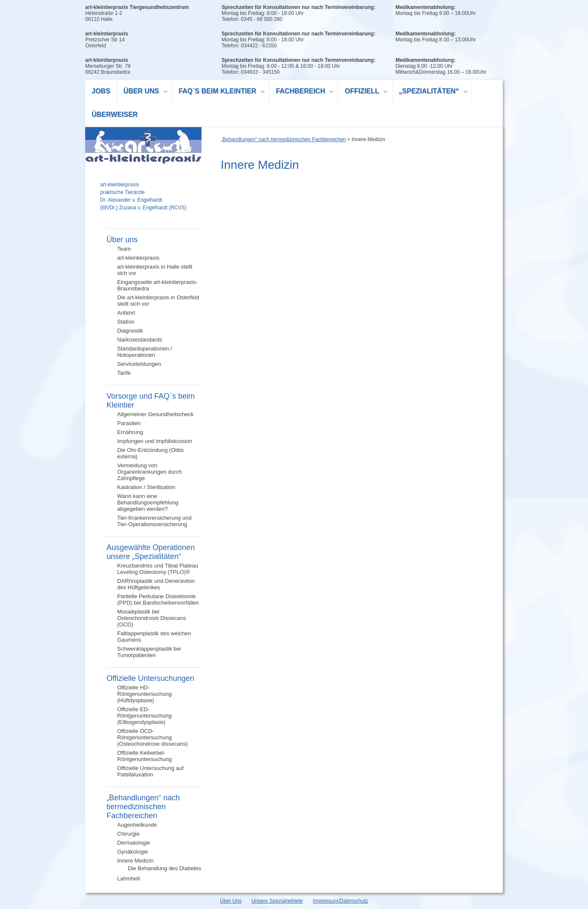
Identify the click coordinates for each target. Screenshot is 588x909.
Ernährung (130, 432)
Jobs (101, 91)
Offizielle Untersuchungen (150, 678)
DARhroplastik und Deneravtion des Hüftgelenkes (156, 584)
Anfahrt (126, 313)
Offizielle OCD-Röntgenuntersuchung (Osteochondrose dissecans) (152, 737)
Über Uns (231, 901)
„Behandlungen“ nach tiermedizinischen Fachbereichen (143, 807)
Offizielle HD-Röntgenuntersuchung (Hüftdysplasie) (144, 694)
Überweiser (115, 114)
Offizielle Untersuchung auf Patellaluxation (150, 771)
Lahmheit (128, 879)
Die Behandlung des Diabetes (164, 868)
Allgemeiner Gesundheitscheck (155, 414)
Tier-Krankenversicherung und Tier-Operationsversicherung (154, 521)
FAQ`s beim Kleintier (219, 92)
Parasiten (129, 423)
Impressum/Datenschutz (340, 901)
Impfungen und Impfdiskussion (155, 441)
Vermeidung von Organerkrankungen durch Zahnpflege (150, 472)
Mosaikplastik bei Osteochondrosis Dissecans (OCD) (151, 618)
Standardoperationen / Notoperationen (145, 352)
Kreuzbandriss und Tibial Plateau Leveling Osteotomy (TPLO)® (158, 569)
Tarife (124, 373)
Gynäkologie (133, 852)
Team (124, 249)
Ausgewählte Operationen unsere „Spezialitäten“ (151, 552)
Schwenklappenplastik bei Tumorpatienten (149, 652)
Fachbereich (301, 92)
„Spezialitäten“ (430, 92)
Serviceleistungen (139, 364)
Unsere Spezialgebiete (277, 901)
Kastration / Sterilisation (146, 487)
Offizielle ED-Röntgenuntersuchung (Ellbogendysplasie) (144, 716)
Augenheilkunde (137, 825)
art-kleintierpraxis (138, 258)
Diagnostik (130, 331)
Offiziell (363, 92)
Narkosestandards (140, 340)
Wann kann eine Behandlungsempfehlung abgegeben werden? (148, 502)
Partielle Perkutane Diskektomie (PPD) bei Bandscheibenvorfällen (158, 599)
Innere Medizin (135, 861)
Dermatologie (134, 843)
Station (126, 322)
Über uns (143, 92)
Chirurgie (128, 834)
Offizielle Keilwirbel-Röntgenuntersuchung (144, 756)
